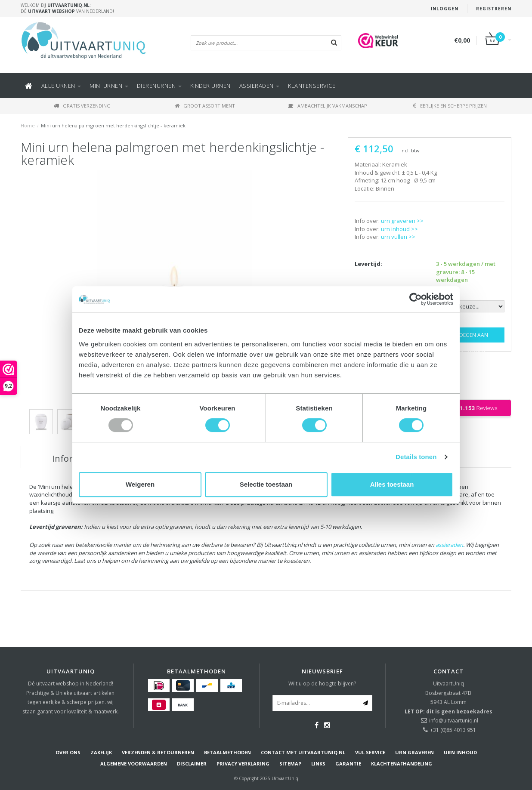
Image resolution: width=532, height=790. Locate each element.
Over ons (68, 752)
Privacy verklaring (243, 764)
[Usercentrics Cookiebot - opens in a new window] (416, 299)
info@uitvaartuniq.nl (454, 721)
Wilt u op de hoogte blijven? (322, 684)
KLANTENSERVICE (312, 86)
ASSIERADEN (260, 86)
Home (28, 125)
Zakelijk (101, 752)
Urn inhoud (460, 752)
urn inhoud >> (399, 229)
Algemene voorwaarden (134, 764)
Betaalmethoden (227, 752)
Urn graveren (414, 752)
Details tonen (416, 457)
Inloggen (445, 9)
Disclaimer (192, 764)
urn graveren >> (402, 221)
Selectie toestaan (266, 484)
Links (318, 764)
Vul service (370, 752)
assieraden (449, 545)
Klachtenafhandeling (402, 764)
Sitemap (290, 764)
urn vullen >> (398, 237)
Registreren (494, 9)
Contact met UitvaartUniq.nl (303, 752)
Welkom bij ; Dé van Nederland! (67, 8)
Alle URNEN (61, 86)
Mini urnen (109, 86)
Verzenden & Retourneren (158, 752)
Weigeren (140, 484)
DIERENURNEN (159, 86)
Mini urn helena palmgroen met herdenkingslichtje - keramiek (113, 125)
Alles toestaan (392, 484)
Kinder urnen (210, 86)
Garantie (348, 764)
